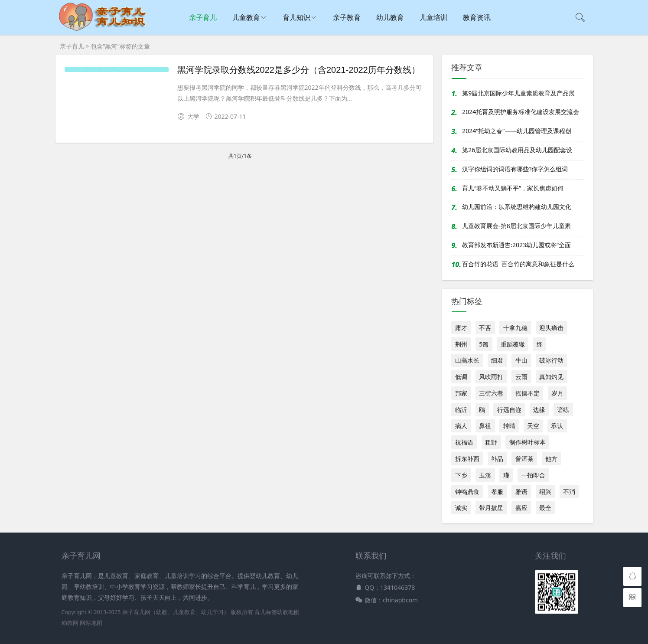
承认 (557, 426)
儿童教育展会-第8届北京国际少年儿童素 (516, 226)
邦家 (461, 393)
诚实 (461, 508)
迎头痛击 (551, 328)
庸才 (461, 328)
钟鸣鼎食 (467, 492)
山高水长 (467, 360)
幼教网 (70, 623)
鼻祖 (485, 426)
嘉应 (521, 508)
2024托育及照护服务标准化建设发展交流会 (521, 112)
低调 (461, 377)
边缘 (539, 410)
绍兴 (545, 492)
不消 (569, 492)
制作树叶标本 (528, 442)
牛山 (521, 360)
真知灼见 (551, 377)
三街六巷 (491, 393)
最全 (545, 508)
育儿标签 (266, 612)
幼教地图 (288, 612)
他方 (551, 459)
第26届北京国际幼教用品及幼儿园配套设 (517, 150)
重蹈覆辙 (513, 344)
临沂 (461, 410)
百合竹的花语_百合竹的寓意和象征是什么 (518, 264)
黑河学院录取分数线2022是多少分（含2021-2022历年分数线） (299, 70)
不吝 (485, 328)
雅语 (521, 492)
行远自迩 (509, 410)
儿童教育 (246, 17)
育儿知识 (296, 17)
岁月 (557, 393)
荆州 (461, 344)
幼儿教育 (390, 17)
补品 (497, 459)
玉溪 (485, 475)
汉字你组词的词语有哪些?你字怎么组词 (515, 169)
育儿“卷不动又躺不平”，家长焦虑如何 (513, 188)
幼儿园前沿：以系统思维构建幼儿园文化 (517, 207)
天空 (533, 426)
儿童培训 (433, 17)
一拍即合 (533, 475)
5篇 (484, 344)
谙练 (563, 410)
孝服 (497, 492)
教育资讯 (477, 17)
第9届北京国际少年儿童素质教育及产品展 (518, 93)
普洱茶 (524, 459)
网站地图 (91, 623)
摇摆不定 (528, 393)
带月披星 (491, 508)
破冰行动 (551, 360)
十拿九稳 (515, 328)
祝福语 (464, 442)
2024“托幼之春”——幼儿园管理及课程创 (517, 131)
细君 (497, 360)
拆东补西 (467, 459)
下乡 (461, 475)
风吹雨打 (491, 377)
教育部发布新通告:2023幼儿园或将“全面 (516, 245)
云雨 (521, 377)
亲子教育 (347, 17)
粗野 (491, 442)
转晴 (509, 426)
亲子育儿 (203, 17)
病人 (461, 426)
